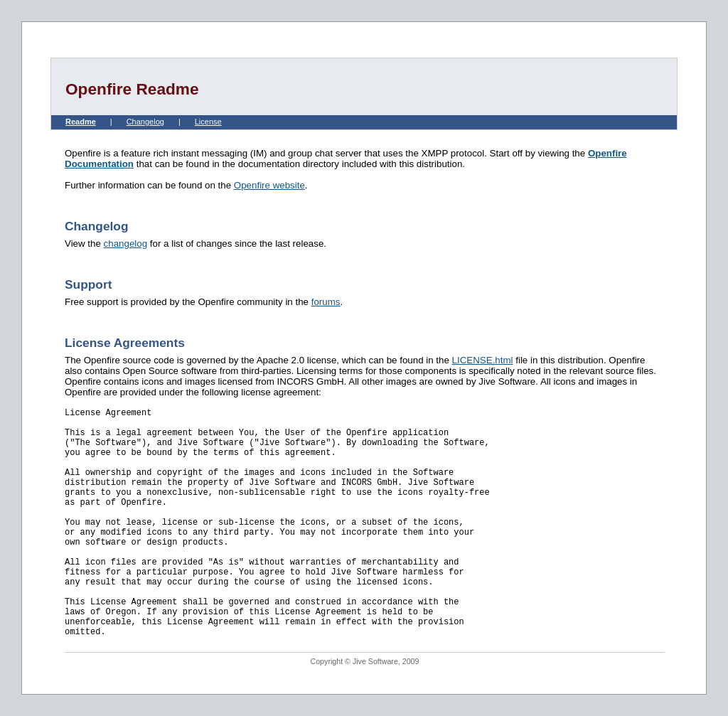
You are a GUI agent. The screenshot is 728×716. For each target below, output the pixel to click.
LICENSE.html (483, 360)
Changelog (145, 122)
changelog (126, 244)
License (208, 122)
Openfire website (269, 185)
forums (326, 302)
